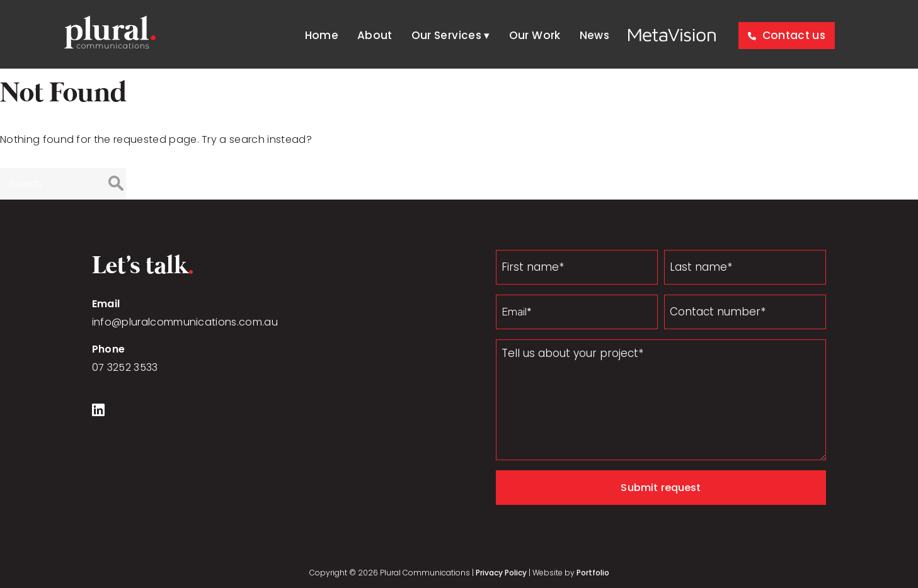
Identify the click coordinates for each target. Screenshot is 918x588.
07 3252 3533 (125, 367)
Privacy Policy (501, 573)
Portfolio (593, 573)
